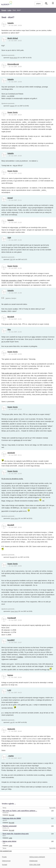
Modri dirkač (13, 38)
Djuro (4, 836)
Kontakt (5, 865)
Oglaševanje (33, 861)
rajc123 (5, 820)
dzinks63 (11, 453)
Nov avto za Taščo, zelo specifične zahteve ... (20, 811)
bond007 (11, 640)
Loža (10, 838)
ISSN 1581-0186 (35, 865)
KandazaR (12, 618)
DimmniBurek (13, 64)
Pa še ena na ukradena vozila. (12, 479)
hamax (10, 675)
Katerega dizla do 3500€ (12, 818)
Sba (9, 330)
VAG (33, 337)
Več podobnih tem (6, 851)
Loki (9, 690)
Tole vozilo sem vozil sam (11, 373)
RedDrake (6, 813)
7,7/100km (19, 657)
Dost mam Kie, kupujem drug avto (16, 834)
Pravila (4, 857)
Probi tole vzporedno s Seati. (12, 280)
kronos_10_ (6, 828)
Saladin (11, 23)
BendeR (11, 317)
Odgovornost (6, 861)
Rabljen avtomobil (10, 826)
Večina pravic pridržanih (37, 857)
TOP (9, 238)
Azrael (10, 198)
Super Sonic (13, 112)
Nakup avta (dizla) (9, 841)
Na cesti (11, 815)
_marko (11, 756)
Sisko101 (11, 729)
